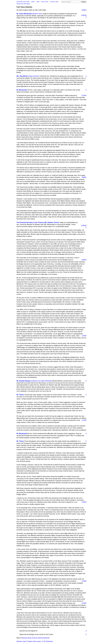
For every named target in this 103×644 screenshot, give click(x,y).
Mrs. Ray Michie (22, 76)
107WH (84, 96)
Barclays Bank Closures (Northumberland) (36, 638)
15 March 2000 (54, 2)
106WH (84, 10)
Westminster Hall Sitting (23, 4)
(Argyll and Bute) (34, 76)
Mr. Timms (20, 395)
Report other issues (34, 641)
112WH (84, 502)
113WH (84, 581)
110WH (84, 336)
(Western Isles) (37, 14)
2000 (38, 2)
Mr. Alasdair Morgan (24, 381)
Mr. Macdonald (22, 90)
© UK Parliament (47, 641)
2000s (33, 2)
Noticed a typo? (22, 641)
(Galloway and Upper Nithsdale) (41, 381)
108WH (84, 177)
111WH (84, 420)
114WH (84, 603)
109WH (84, 260)
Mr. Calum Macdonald (24, 14)
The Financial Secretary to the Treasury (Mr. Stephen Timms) (38, 222)
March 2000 (45, 2)
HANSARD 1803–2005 (23, 2)
